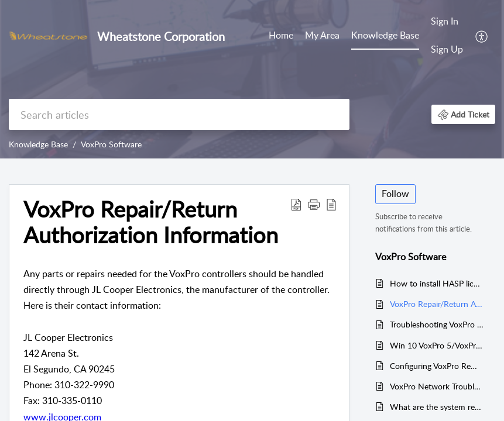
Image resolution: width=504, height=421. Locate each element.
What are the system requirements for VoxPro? (437, 407)
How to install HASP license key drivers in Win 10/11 (437, 283)
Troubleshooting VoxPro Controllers (437, 324)
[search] (179, 114)
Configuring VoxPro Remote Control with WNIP (437, 366)
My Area (322, 35)
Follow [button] (395, 194)
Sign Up (447, 49)
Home (281, 35)
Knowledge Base (385, 35)
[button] (482, 36)
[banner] (252, 79)
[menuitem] (281, 36)
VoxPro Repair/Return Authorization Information (437, 304)
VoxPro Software (111, 144)
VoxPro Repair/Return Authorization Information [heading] (151, 222)
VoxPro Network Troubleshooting (437, 386)
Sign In (445, 21)
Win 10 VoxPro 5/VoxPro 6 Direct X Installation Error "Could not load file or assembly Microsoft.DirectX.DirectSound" (437, 345)
